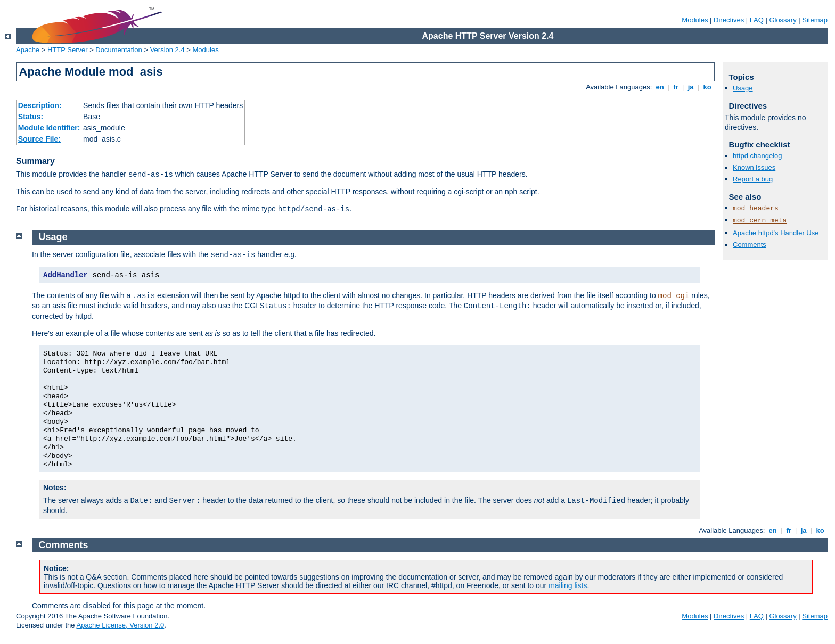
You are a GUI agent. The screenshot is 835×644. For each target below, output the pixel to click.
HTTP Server (68, 50)
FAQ (757, 20)
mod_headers (756, 208)
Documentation (118, 50)
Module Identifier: (49, 128)
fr (676, 87)
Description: (40, 105)
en (660, 87)
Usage (743, 88)
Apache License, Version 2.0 (120, 625)
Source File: (39, 139)
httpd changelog (758, 156)
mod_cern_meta (760, 221)
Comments (750, 245)
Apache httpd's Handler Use (776, 233)
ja (691, 87)
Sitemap (815, 20)
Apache (28, 50)
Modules (695, 20)
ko (707, 87)
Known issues (754, 167)
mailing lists (568, 585)
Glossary (783, 20)
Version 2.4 (167, 50)
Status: (31, 117)
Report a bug (753, 179)
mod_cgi (674, 296)
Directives (729, 20)
